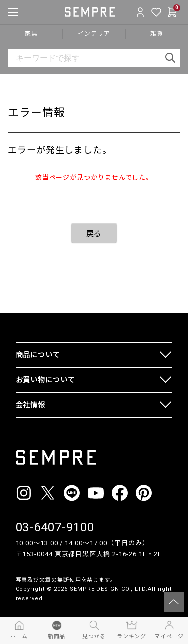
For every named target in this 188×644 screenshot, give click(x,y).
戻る (94, 234)
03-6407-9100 (55, 527)
